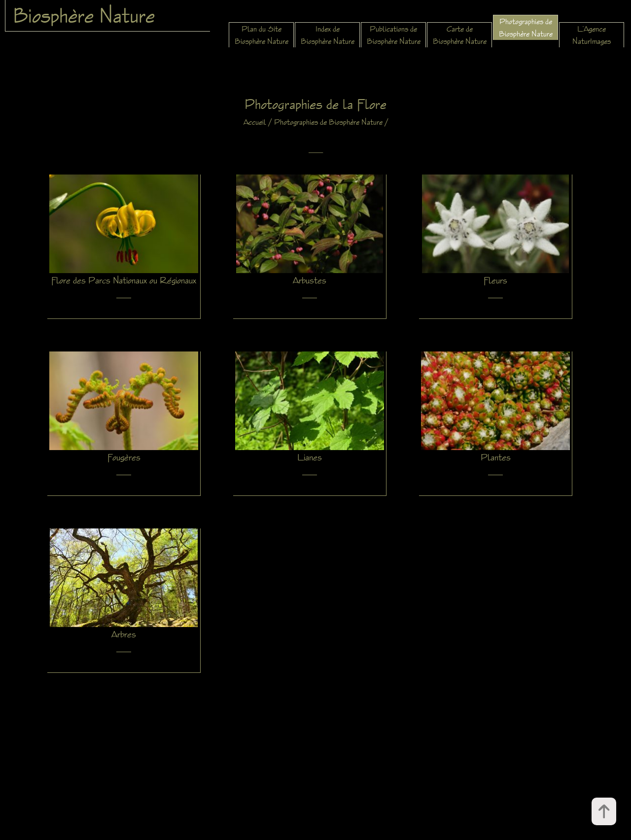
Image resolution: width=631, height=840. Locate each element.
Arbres (124, 634)
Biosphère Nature (84, 15)
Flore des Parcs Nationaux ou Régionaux (124, 280)
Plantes (496, 457)
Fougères (124, 457)
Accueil (255, 122)
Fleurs (495, 280)
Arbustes (310, 280)
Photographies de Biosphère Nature (328, 122)
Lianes (310, 457)
